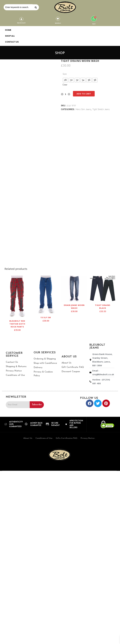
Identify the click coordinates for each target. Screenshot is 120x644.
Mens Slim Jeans (83, 109)
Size (65, 74)
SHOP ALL (10, 36)
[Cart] (94, 19)
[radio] (65, 80)
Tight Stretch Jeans (101, 109)
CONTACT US (12, 42)
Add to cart (84, 94)
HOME (8, 30)
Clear (65, 85)
